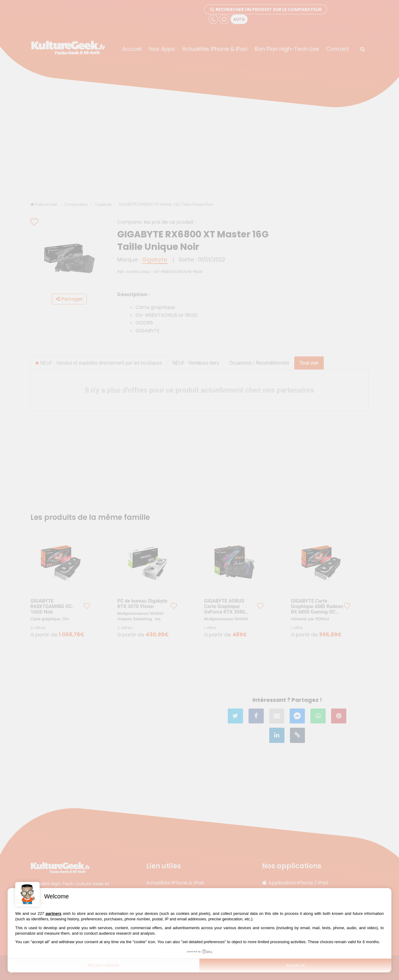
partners (54, 914)
